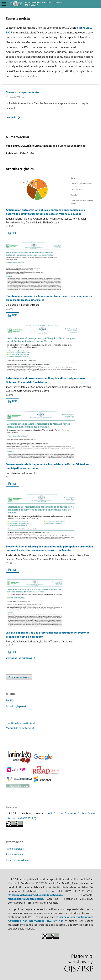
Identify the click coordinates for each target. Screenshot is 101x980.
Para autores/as (15, 854)
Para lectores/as (15, 849)
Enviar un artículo (19, 677)
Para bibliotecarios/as (18, 860)
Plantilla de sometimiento (21, 723)
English (10, 700)
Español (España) (16, 706)
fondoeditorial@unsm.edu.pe (26, 899)
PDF (14, 233)
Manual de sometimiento (21, 728)
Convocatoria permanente (22, 92)
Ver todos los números (19, 658)
